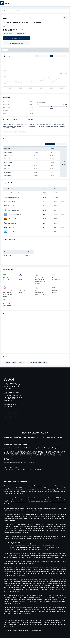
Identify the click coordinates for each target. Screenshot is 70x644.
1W (40, 56)
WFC (45, 219)
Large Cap (22, 453)
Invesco (28, 452)
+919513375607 (9, 406)
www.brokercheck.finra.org (29, 516)
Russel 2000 (32, 451)
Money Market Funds (20, 449)
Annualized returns (61, 144)
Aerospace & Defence (27, 455)
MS (44, 223)
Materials (58, 456)
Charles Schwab (37, 452)
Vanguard (60, 451)
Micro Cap (55, 452)
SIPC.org (44, 516)
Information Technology (10, 458)
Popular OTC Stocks (46, 463)
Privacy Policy (30, 468)
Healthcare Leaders (58, 462)
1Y (51, 56)
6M (48, 56)
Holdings (17, 50)
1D (36, 56)
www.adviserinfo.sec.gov (24, 507)
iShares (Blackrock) (9, 452)
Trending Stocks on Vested (30, 463)
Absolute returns (50, 144)
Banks (25, 456)
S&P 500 (24, 451)
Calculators (7, 468)
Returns (11, 50)
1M (44, 56)
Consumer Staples (56, 458)
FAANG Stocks (16, 463)
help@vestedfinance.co (11, 405)
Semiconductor (34, 456)
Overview (5, 50)
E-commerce (27, 461)
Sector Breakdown (26, 50)
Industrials (22, 458)
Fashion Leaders (48, 461)
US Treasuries (7, 449)
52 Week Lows (59, 461)
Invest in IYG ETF (17, 38)
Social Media (7, 459)
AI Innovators (38, 458)
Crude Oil (6, 448)
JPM (45, 197)
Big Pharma (26, 462)
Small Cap (6, 453)
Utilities (51, 456)
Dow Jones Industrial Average (46, 451)
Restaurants (39, 455)
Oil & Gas (38, 453)
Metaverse (7, 461)
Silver (13, 448)
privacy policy (40, 636)
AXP (44, 232)
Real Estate (53, 448)
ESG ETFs (56, 449)
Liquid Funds (39, 448)
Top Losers (7, 463)
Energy (46, 458)
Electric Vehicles (16, 461)
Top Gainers (18, 456)
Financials (30, 458)
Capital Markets (8, 456)
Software (16, 455)
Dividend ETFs (32, 449)
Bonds (46, 448)
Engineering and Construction (51, 453)
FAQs (34, 50)
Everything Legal (41, 468)
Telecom (61, 455)
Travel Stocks (46, 462)
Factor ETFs (7, 451)
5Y (55, 56)
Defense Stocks (36, 462)
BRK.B (45, 193)
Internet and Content (50, 455)
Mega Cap (30, 453)
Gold (31, 448)
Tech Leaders (7, 462)
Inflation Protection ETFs (45, 449)
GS (44, 215)
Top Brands (47, 452)
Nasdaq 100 (16, 451)
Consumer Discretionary (20, 459)
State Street (20, 452)
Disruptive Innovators (34, 459)
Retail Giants (17, 462)
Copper (26, 448)
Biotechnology (8, 455)
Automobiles (44, 456)
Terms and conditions (18, 468)
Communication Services (49, 459)
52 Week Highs (37, 461)
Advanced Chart (62, 56)
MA (44, 206)
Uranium (19, 448)
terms (30, 636)
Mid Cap (14, 453)
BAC (45, 210)
